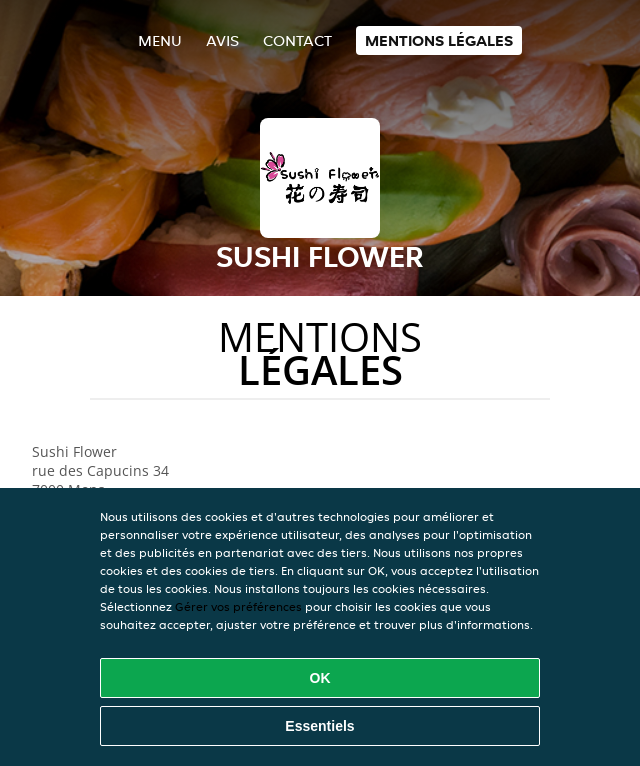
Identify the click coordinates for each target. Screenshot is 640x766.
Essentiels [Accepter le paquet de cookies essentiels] (319, 726)
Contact (297, 40)
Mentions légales (439, 40)
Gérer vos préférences (238, 606)
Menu (160, 40)
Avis (222, 40)
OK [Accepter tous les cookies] (320, 678)
